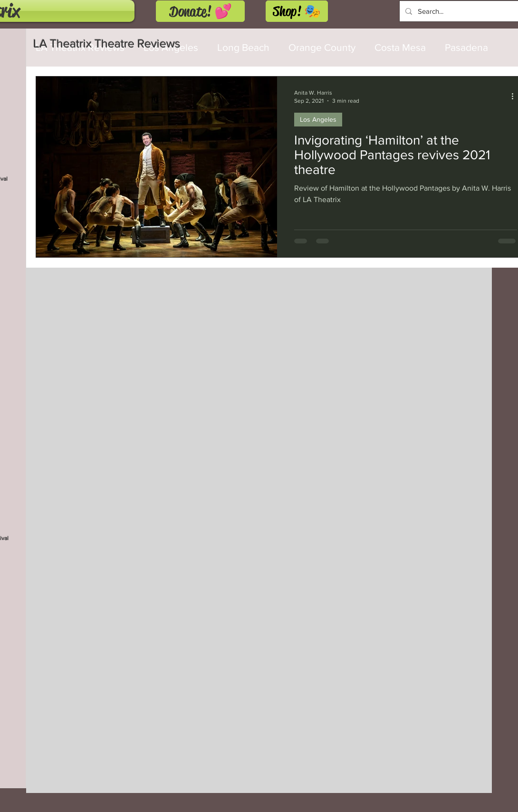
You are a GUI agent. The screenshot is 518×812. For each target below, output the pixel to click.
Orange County (322, 47)
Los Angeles (318, 119)
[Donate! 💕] (200, 11)
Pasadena (466, 47)
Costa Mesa (400, 47)
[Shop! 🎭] (297, 11)
